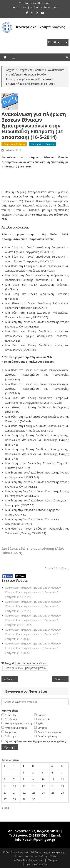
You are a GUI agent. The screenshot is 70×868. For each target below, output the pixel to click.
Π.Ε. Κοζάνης (61, 568)
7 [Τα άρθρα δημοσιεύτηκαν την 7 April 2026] (14, 779)
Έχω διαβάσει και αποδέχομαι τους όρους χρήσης (36, 742)
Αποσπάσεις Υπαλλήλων (32, 663)
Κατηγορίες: (10, 711)
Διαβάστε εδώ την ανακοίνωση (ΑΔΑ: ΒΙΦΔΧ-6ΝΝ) (33, 551)
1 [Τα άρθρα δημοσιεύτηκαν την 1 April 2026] (23, 772)
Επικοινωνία (19, 7)
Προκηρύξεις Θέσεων (42, 144)
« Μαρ (5, 808)
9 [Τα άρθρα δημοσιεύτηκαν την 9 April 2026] (33, 779)
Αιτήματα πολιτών (40, 7)
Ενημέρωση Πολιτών (14, 144)
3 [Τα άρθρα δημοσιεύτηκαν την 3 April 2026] (42, 772)
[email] (35, 702)
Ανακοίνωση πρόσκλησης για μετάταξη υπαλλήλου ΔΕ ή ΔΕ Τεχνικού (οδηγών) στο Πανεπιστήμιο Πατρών (12, 679)
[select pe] (58, 42)
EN (56, 7)
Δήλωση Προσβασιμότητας (29, 860)
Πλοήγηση (53, 860)
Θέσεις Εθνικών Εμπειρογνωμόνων (25, 668)
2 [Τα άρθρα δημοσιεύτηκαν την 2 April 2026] (33, 772)
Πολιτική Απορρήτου (37, 864)
